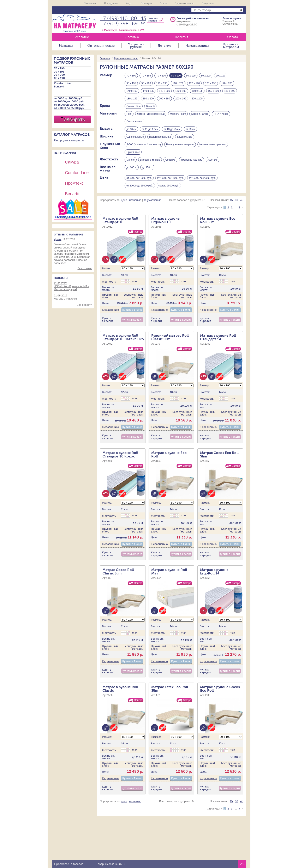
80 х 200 (206, 76)
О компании (90, 3)
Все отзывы (85, 268)
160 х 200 (213, 91)
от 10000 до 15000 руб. (170, 178)
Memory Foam (178, 114)
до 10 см (131, 129)
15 (231, 200)
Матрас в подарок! (73, 297)
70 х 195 (146, 76)
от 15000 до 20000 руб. (202, 178)
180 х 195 (132, 99)
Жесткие (213, 160)
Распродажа (208, 3)
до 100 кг (132, 167)
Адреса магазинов (184, 3)
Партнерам (147, 3)
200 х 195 (181, 99)
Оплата (233, 37)
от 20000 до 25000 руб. (140, 186)
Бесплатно (81, 37)
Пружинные (133, 152)
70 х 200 (161, 76)
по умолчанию (152, 200)
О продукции (111, 3)
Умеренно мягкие (150, 160)
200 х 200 (197, 99)
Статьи (164, 3)
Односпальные (135, 137)
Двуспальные (185, 137)
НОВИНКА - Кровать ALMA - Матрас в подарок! (73, 286)
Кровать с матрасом (231, 46)
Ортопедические (101, 46)
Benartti (150, 106)
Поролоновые (134, 122)
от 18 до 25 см (172, 129)
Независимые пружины (213, 144)
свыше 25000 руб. (169, 186)
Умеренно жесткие (192, 160)
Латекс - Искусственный (151, 114)
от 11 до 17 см (150, 129)
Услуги (129, 3)
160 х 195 (197, 91)
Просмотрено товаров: (69, 864)
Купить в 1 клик (132, 310)
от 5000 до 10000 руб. (139, 178)
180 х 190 (230, 91)
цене (124, 200)
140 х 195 (148, 91)
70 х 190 (131, 76)
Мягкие (131, 160)
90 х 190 (221, 76)
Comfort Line (134, 106)
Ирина (57, 239)
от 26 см (190, 129)
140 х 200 (164, 91)
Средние (170, 160)
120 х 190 (194, 83)
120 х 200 (227, 83)
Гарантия (181, 37)
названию (135, 200)
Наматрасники (197, 46)
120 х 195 (211, 83)
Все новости (84, 305)
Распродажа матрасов (69, 140)
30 (236, 200)
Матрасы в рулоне (136, 46)
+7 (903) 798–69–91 (123, 24)
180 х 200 (148, 99)
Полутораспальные (160, 137)
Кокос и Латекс (200, 114)
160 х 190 (181, 91)
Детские (164, 46)
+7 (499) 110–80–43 (123, 19)
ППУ (129, 114)
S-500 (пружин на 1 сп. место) (144, 144)
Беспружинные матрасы (180, 144)
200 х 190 (164, 99)
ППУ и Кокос (221, 114)
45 (242, 200)
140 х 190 (132, 91)
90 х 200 (146, 83)
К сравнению (111, 310)
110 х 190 (162, 83)
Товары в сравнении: (111, 864)
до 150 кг (147, 167)
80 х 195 (191, 76)
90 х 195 (131, 83)
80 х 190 (72, 78)
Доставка (132, 37)
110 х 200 (178, 83)
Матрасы (66, 46)
